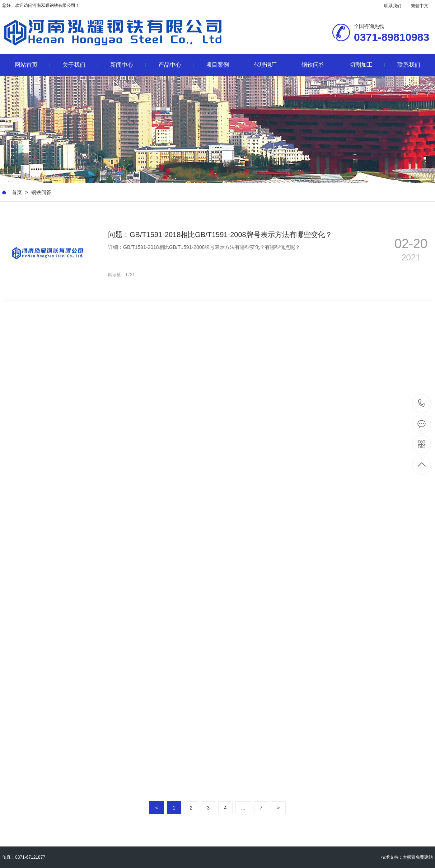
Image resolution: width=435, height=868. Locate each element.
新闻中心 (128, 65)
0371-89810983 (422, 404)
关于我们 (80, 65)
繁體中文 (420, 6)
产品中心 (176, 65)
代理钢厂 (272, 65)
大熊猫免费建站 (418, 857)
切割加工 (367, 65)
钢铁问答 (319, 65)
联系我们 (393, 6)
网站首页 (32, 65)
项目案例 (224, 65)
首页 (17, 192)
